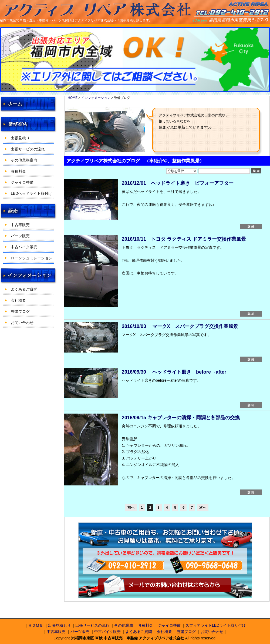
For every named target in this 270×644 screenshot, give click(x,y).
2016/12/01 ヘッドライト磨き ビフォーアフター (178, 183)
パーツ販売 (20, 236)
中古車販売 (20, 225)
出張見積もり (59, 625)
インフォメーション (28, 276)
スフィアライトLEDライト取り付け (216, 625)
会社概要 (18, 300)
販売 (28, 211)
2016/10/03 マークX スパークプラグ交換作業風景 (180, 326)
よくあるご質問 (24, 289)
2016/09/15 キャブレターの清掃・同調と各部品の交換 (181, 418)
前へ (131, 507)
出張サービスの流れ (28, 149)
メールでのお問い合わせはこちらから (165, 586)
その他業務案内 (24, 160)
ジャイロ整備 (22, 182)
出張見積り (20, 138)
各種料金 (18, 171)
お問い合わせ (22, 323)
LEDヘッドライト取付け (31, 193)
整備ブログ (20, 311)
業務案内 (28, 125)
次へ (203, 507)
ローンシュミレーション (32, 258)
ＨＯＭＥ (36, 625)
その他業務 (124, 625)
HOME (28, 104)
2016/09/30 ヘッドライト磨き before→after (174, 372)
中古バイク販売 (24, 247)
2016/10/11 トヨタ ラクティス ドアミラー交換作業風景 (184, 239)
